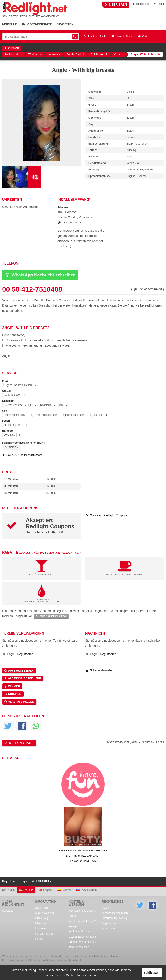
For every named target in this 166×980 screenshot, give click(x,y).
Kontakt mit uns (44, 934)
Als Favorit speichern (22, 678)
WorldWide (35, 55)
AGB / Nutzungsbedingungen (115, 910)
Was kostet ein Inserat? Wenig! (82, 924)
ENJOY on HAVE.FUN (83, 861)
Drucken (13, 694)
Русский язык (87, 890)
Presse (39, 939)
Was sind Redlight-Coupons (106, 515)
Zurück (11, 48)
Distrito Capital (75, 55)
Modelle (10, 24)
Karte (143, 37)
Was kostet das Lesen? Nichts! (82, 913)
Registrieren (141, 4)
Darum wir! (42, 908)
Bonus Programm (81, 932)
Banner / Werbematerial (82, 942)
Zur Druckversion (51, 616)
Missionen (41, 929)
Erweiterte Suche (95, 37)
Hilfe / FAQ (42, 918)
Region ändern (13, 55)
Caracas (119, 55)
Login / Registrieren (18, 654)
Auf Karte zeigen (69, 223)
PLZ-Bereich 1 (99, 55)
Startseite (8, 911)
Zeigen (11, 447)
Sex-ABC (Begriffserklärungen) (22, 455)
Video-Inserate (37, 24)
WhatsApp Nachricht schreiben (40, 275)
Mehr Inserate (19, 743)
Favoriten (65, 24)
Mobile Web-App (45, 913)
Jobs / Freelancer (79, 947)
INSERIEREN (116, 5)
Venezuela (54, 55)
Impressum (108, 929)
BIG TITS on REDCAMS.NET (83, 856)
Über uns (41, 923)
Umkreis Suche (122, 37)
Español (64, 890)
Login (159, 4)
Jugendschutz (110, 923)
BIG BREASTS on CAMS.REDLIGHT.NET (83, 851)
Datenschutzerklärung (114, 918)
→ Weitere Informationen (79, 975)
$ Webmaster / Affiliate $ (83, 937)
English (45, 890)
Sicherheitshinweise (99, 670)
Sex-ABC (12, 686)
